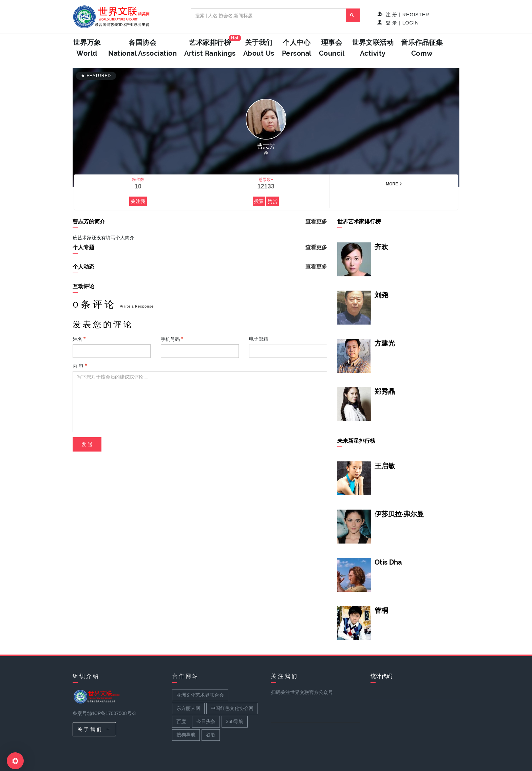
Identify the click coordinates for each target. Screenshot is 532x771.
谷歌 (211, 735)
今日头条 (206, 721)
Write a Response (137, 306)
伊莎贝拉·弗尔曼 (399, 514)
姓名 (79, 339)
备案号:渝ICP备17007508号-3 (104, 713)
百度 (181, 721)
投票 (259, 201)
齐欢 (381, 247)
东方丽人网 (188, 708)
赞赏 (273, 201)
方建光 (385, 343)
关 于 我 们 (93, 729)
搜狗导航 (186, 735)
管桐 (381, 610)
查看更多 (316, 222)
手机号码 (172, 339)
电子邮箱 (259, 339)
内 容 (80, 366)
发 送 (87, 444)
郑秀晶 (385, 391)
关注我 (138, 201)
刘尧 (381, 295)
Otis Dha (388, 562)
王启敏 (385, 466)
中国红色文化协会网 (232, 708)
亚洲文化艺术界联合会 (200, 695)
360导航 (235, 721)
